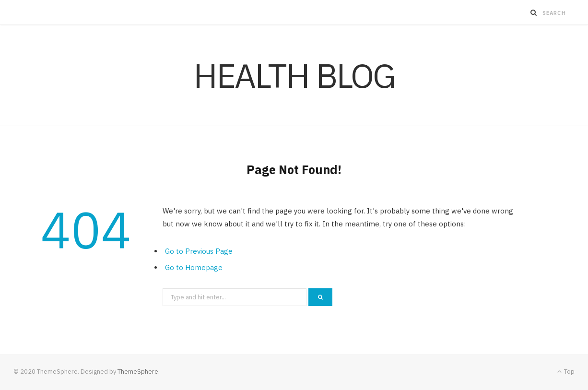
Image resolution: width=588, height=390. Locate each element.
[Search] (534, 12)
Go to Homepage (194, 267)
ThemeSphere (138, 372)
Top (566, 372)
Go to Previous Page (199, 251)
